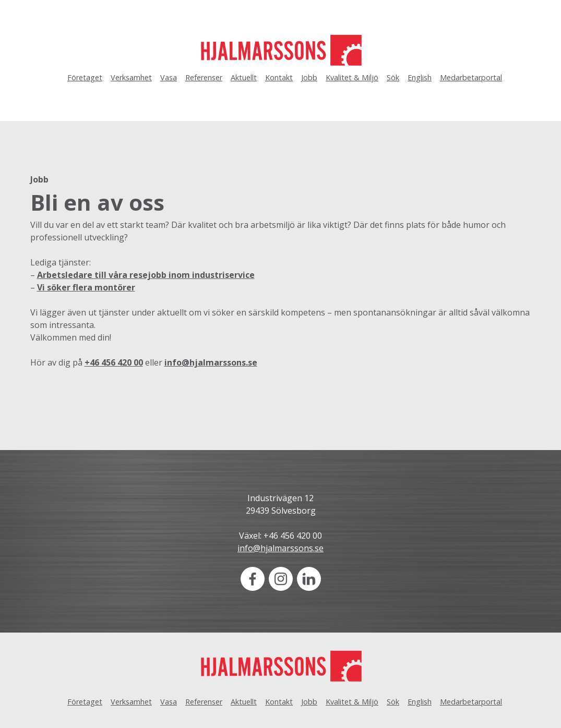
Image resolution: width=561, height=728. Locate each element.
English (420, 77)
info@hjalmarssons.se (211, 362)
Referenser (204, 77)
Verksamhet (131, 77)
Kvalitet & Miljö (352, 77)
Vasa (169, 77)
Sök (393, 77)
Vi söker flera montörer (86, 287)
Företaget (85, 77)
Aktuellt (244, 77)
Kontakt (279, 77)
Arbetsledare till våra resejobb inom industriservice (146, 275)
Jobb (309, 77)
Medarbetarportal (471, 77)
